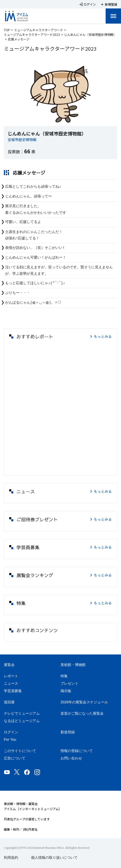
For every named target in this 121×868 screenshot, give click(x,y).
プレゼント (69, 683)
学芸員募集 (13, 691)
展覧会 (9, 665)
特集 (64, 676)
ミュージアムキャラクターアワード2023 (32, 34)
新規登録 (68, 732)
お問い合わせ (71, 758)
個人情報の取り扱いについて (54, 858)
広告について (15, 758)
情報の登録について (77, 751)
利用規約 (11, 858)
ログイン (11, 732)
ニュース (11, 683)
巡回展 (9, 702)
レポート (11, 676)
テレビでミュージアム (22, 713)
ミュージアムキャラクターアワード (39, 30)
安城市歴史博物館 (22, 140)
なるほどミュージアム (22, 721)
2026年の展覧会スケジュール (84, 702)
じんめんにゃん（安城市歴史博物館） (90, 34)
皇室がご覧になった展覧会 (82, 713)
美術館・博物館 (73, 665)
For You (10, 739)
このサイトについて (20, 751)
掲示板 (66, 691)
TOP (7, 30)
